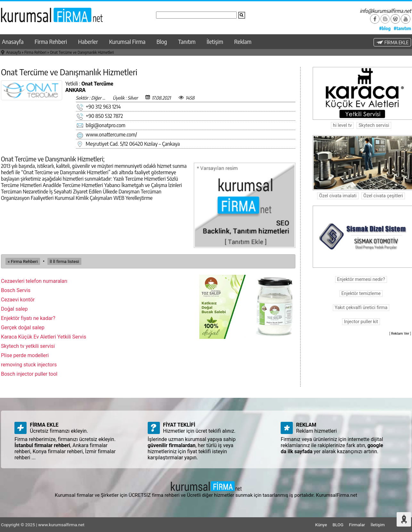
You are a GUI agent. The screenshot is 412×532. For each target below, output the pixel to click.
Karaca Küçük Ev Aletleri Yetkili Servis (44, 337)
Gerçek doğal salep (23, 327)
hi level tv (342, 125)
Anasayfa (13, 42)
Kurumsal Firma (127, 42)
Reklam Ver (400, 334)
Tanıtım (187, 42)
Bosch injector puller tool (29, 374)
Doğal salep (14, 309)
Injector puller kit (361, 322)
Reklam (243, 42)
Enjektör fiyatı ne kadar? (28, 318)
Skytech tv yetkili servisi (28, 346)
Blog (162, 42)
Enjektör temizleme (361, 294)
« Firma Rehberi (23, 261)
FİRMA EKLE (392, 42)
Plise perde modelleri (25, 355)
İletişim (215, 42)
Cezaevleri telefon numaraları (34, 281)
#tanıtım (402, 28)
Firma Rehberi (51, 42)
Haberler (88, 42)
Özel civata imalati (338, 196)
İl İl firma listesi (64, 261)
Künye (321, 525)
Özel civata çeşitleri (383, 196)
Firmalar (357, 525)
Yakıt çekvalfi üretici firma (361, 308)
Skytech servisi (374, 125)
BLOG (338, 525)
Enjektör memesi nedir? (361, 279)
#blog (385, 28)
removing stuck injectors (29, 365)
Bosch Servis (16, 290)
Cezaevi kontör (18, 300)
